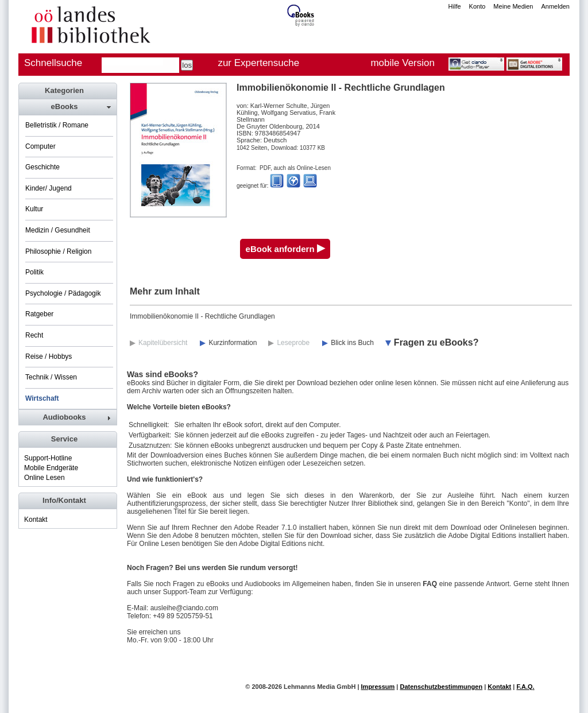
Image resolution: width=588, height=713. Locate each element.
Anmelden (555, 6)
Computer (40, 146)
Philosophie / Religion (58, 251)
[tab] (67, 107)
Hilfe (455, 6)
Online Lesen (45, 478)
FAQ (430, 584)
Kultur (34, 209)
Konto (477, 6)
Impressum (378, 687)
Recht (34, 335)
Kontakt (36, 520)
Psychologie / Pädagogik (63, 293)
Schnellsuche (53, 63)
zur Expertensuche (258, 63)
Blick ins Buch (352, 343)
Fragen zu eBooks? (436, 342)
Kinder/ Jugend (49, 188)
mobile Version (403, 63)
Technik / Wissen (51, 377)
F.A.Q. (525, 687)
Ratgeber (39, 314)
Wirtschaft (42, 398)
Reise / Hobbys (49, 356)
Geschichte (42, 167)
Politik (34, 272)
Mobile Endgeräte (51, 468)
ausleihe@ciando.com (184, 608)
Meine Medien (513, 6)
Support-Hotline (48, 458)
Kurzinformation (233, 343)
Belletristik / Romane (57, 125)
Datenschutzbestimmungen (441, 687)
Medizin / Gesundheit (58, 230)
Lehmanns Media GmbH (320, 687)
